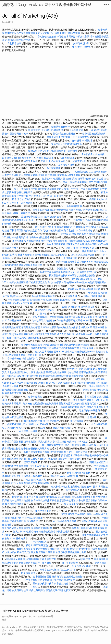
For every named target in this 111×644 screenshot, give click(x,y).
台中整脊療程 (15, 359)
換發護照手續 (101, 445)
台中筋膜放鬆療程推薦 (33, 175)
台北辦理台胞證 (10, 563)
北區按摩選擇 (88, 255)
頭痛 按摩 (85, 559)
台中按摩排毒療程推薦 (44, 296)
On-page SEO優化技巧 (83, 279)
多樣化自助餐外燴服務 (30, 265)
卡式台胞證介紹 (57, 161)
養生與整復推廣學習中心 (93, 455)
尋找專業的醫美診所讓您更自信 (26, 231)
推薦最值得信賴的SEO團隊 (63, 275)
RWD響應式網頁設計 (96, 241)
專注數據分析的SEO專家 (15, 338)
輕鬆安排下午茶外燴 (28, 497)
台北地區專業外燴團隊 (47, 352)
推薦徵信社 (58, 577)
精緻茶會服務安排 (61, 127)
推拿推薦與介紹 (45, 158)
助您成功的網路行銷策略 (77, 345)
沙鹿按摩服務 (19, 241)
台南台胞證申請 (10, 265)
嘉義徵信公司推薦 (70, 407)
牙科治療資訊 (76, 130)
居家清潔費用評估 (66, 227)
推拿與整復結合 (77, 210)
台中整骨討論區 (65, 320)
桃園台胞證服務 (17, 282)
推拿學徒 (29, 383)
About (106, 5)
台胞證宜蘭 (50, 559)
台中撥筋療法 (14, 320)
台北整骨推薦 (41, 383)
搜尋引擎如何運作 (14, 504)
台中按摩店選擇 (62, 532)
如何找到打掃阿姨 (81, 47)
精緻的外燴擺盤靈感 (39, 237)
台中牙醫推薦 (77, 421)
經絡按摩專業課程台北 (48, 549)
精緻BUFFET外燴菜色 (37, 545)
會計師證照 (94, 293)
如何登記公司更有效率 (17, 134)
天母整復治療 (70, 258)
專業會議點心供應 (91, 372)
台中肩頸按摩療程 (56, 244)
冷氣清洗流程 (17, 417)
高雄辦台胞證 (82, 352)
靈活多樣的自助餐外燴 (64, 134)
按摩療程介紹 (67, 158)
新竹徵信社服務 (75, 369)
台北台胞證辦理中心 (72, 144)
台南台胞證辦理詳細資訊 (76, 182)
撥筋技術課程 (70, 179)
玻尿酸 (18, 376)
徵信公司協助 (92, 244)
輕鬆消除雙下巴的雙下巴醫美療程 (46, 130)
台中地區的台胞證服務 (94, 134)
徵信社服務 (47, 241)
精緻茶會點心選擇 (84, 445)
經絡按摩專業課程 (91, 535)
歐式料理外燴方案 (61, 487)
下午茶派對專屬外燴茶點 (88, 514)
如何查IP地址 (30, 161)
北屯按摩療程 (74, 372)
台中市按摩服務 (39, 542)
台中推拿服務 (87, 348)
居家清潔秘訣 (30, 462)
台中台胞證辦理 (51, 421)
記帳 (43, 428)
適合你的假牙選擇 (81, 566)
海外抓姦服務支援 (91, 289)
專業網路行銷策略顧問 (78, 37)
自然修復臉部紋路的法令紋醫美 (51, 255)
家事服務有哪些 (66, 165)
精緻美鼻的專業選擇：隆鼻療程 (35, 563)
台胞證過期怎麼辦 (86, 275)
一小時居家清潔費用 (89, 189)
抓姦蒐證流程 (81, 172)
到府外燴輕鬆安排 (99, 462)
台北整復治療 (89, 390)
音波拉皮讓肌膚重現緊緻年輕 (55, 272)
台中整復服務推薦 (98, 182)
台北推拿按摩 (14, 43)
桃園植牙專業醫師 (28, 442)
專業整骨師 (77, 376)
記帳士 (44, 161)
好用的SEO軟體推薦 (52, 179)
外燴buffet (33, 338)
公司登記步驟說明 (45, 33)
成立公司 (62, 334)
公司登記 (75, 255)
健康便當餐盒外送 (66, 500)
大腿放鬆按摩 (12, 552)
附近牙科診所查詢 (72, 459)
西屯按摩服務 (73, 490)
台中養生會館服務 (33, 580)
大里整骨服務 (101, 407)
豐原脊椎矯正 (93, 210)
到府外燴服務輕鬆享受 (54, 231)
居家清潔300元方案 (36, 480)
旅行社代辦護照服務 (37, 282)
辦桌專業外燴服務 (16, 559)
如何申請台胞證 (43, 511)
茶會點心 (14, 296)
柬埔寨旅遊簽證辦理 (41, 528)
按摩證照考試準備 (71, 455)
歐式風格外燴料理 (83, 320)
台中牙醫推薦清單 (21, 528)
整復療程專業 (33, 241)
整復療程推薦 (60, 241)
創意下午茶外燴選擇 (22, 203)
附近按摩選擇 (28, 573)
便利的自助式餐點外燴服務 (33, 459)
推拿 (14, 497)
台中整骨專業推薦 (26, 33)
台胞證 (34, 587)
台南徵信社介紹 (46, 37)
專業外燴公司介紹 (24, 220)
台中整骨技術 (54, 168)
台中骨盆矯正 (60, 442)
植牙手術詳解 (85, 179)
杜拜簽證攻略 (71, 476)
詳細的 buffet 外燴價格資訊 (94, 262)
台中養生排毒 (86, 231)
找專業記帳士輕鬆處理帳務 (16, 449)
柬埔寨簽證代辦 (41, 210)
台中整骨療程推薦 (31, 345)
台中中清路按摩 (30, 376)
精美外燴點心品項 (12, 327)
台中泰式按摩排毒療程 (45, 500)
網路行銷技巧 (87, 407)
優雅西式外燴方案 (40, 449)
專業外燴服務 (54, 189)
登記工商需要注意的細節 (83, 272)
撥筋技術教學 (31, 521)
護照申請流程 (73, 317)
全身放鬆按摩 (101, 466)
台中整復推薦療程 (57, 317)
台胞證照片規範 (68, 300)
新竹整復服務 (52, 175)
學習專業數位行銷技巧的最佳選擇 (25, 300)
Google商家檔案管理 (23, 158)
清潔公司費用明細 (93, 296)
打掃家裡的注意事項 (53, 452)
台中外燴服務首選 (85, 248)
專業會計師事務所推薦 (58, 137)
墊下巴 (43, 314)
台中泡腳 (81, 500)
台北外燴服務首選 (80, 137)
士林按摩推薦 (87, 251)
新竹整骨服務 (92, 397)
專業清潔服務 (71, 504)
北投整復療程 (40, 317)
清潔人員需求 (45, 442)
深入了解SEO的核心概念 (26, 532)
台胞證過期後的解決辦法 (18, 40)
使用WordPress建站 (71, 234)
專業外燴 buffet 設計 (77, 442)
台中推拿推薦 (83, 549)
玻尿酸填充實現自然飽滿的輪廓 (55, 376)
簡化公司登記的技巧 (51, 217)
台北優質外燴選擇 (28, 431)
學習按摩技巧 (17, 521)
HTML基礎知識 (67, 352)
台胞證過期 (62, 269)
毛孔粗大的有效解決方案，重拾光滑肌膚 (88, 334)
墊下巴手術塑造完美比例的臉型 (30, 189)
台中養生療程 (99, 179)
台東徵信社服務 (77, 241)
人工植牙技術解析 (98, 172)
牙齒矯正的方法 (70, 189)
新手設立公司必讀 (66, 570)
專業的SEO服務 (90, 521)
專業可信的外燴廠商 (56, 372)
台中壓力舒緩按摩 (12, 175)
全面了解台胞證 (37, 372)
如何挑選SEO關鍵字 (82, 141)
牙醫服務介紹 (74, 289)
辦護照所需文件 (13, 393)
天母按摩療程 (24, 483)
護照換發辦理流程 (30, 217)
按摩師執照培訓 (82, 43)
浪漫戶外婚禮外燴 (71, 307)
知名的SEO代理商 (82, 220)
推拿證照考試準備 (22, 199)
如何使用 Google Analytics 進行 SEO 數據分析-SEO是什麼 (47, 5)
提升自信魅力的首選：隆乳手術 (89, 400)
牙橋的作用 (71, 296)
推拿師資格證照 (74, 206)
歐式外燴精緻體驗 (59, 210)
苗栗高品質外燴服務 (70, 175)
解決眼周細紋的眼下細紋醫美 (62, 151)
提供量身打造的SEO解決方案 (64, 348)
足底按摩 (92, 417)
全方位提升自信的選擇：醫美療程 (46, 196)
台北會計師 (72, 231)
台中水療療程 (35, 397)
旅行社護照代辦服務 (46, 227)
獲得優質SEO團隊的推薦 (67, 33)
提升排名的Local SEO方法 (35, 424)
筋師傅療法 (60, 37)
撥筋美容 (56, 144)
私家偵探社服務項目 (22, 192)
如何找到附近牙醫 (33, 421)
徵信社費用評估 (30, 359)
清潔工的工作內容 (75, 244)
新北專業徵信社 (26, 255)
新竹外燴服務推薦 (91, 234)
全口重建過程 (21, 390)
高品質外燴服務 (89, 317)
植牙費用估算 (87, 307)
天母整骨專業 (46, 552)
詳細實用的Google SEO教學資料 (55, 497)
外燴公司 (70, 248)
